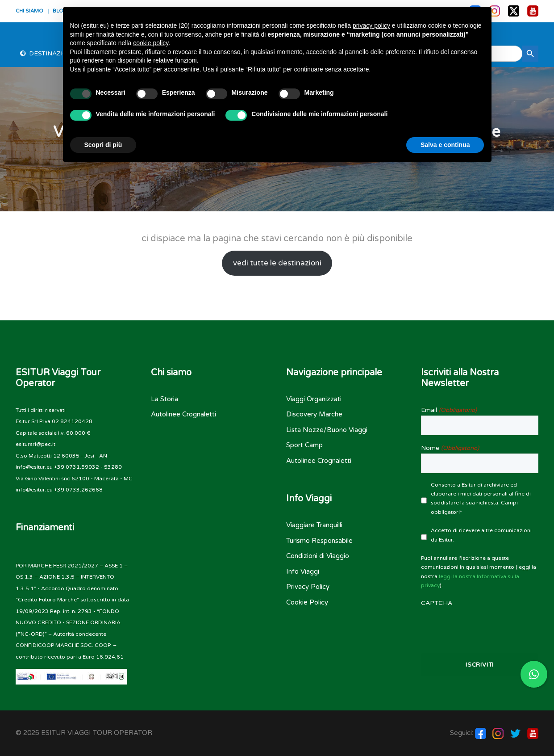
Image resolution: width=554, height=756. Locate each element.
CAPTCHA (437, 603)
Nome (450, 448)
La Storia (165, 399)
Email (449, 410)
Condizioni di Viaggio (318, 556)
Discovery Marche (314, 414)
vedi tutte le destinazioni (277, 263)
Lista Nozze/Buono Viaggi (327, 430)
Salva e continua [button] (445, 145)
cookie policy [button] (151, 43)
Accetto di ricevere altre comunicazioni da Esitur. (481, 535)
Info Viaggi (303, 571)
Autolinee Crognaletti (183, 414)
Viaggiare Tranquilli (314, 525)
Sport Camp (304, 445)
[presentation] (480, 626)
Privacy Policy (308, 587)
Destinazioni (52, 53)
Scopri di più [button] (103, 145)
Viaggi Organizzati (314, 399)
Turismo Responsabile (319, 541)
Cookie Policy (307, 602)
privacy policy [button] (371, 25)
